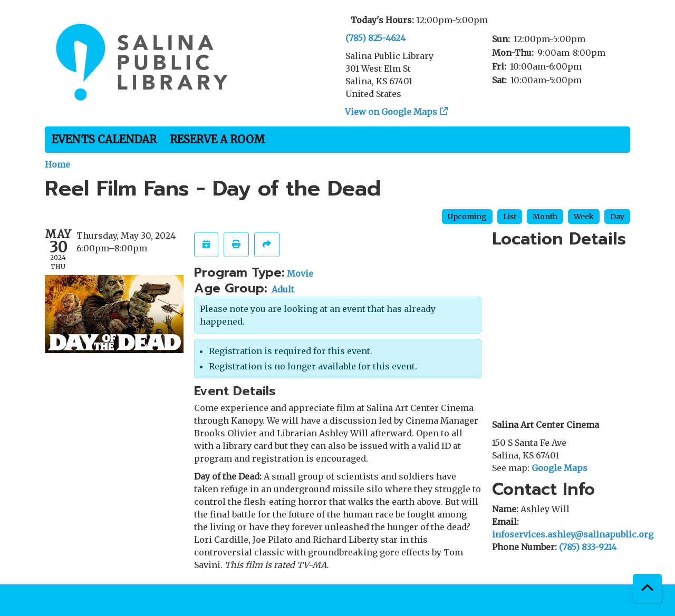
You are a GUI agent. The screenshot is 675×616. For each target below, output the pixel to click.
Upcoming (467, 217)
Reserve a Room (218, 139)
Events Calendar (104, 139)
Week (584, 217)
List (510, 217)
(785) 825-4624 (375, 38)
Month (545, 217)
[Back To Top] (647, 588)
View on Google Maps (391, 112)
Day (617, 217)
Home (57, 164)
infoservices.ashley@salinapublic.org (573, 534)
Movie (300, 273)
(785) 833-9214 (588, 547)
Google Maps (560, 468)
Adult (283, 289)
